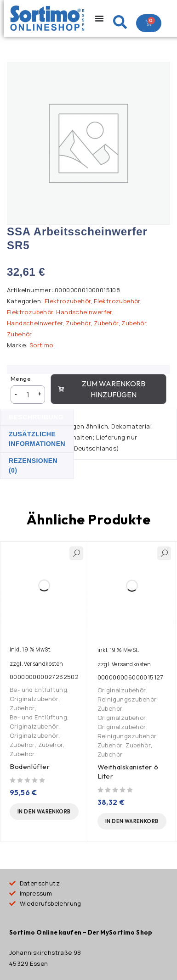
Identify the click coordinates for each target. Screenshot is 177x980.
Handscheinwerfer (84, 312)
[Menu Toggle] (99, 18)
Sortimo (41, 345)
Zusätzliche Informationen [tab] (37, 439)
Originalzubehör (34, 699)
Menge (21, 379)
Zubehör (78, 323)
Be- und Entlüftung (38, 690)
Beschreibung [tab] (36, 418)
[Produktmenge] (28, 395)
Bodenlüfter (30, 766)
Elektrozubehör (68, 301)
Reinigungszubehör (127, 699)
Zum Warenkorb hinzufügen (102, 390)
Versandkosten (43, 664)
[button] (44, 812)
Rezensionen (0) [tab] (33, 466)
